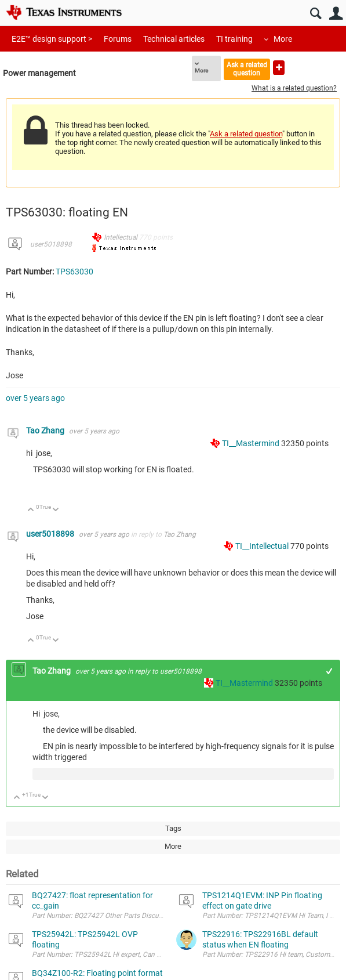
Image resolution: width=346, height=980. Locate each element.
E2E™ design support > (52, 39)
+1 (329, 671)
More (283, 39)
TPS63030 (74, 272)
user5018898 (51, 244)
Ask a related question (247, 69)
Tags (173, 828)
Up (31, 510)
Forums (118, 39)
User (336, 14)
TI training (234, 39)
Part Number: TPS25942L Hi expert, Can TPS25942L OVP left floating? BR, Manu (156, 954)
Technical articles (174, 39)
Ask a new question (279, 68)
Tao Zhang (46, 431)
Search (316, 14)
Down (56, 510)
